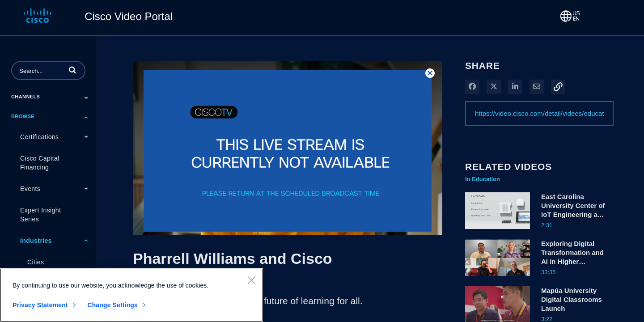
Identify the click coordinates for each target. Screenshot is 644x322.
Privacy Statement (40, 305)
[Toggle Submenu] (86, 97)
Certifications (40, 137)
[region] (131, 295)
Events (30, 189)
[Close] (251, 280)
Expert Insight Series (40, 215)
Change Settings (112, 305)
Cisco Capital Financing (40, 163)
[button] (72, 70)
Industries (36, 241)
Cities (36, 262)
